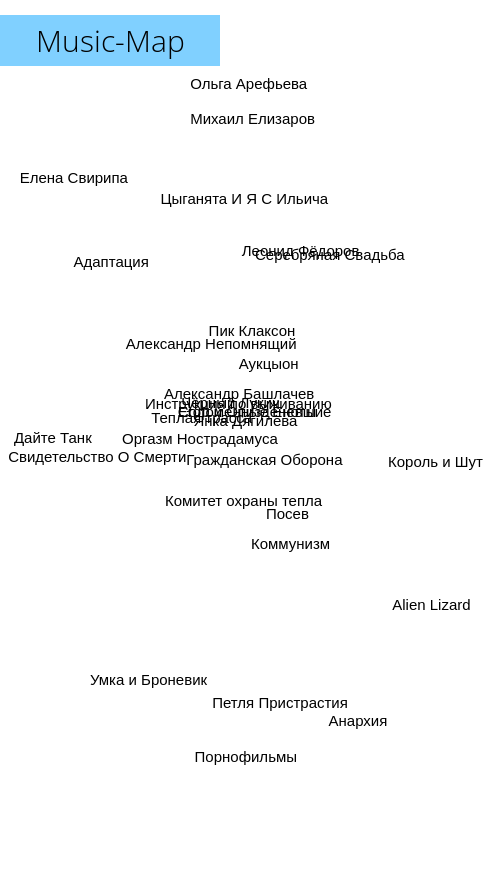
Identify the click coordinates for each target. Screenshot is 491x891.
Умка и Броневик (152, 660)
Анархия (356, 719)
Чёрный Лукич (231, 392)
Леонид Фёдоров (310, 249)
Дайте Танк (48, 401)
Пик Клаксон (258, 318)
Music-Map (110, 40)
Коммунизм (291, 525)
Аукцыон (276, 361)
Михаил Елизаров (250, 120)
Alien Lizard (440, 618)
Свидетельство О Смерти (97, 459)
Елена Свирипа (68, 166)
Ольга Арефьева (252, 98)
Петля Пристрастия (280, 679)
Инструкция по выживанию (225, 408)
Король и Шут (435, 429)
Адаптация (101, 274)
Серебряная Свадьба (326, 278)
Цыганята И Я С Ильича (232, 193)
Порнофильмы (243, 756)
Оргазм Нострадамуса (198, 452)
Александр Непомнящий (209, 336)
